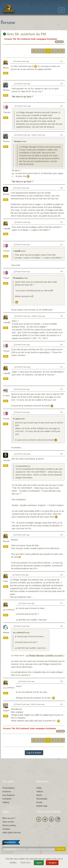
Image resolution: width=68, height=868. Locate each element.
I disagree (52, 863)
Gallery (6, 802)
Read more (26, 863)
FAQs (39, 788)
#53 (61, 412)
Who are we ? (9, 818)
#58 (61, 626)
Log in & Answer (34, 753)
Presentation (9, 788)
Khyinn (6, 194)
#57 (61, 603)
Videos (40, 792)
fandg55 (7, 229)
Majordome (17, 278)
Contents (7, 799)
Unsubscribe (8, 853)
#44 (61, 135)
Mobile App (42, 806)
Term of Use (8, 822)
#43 (61, 106)
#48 (61, 272)
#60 (61, 704)
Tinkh (5, 581)
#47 (61, 245)
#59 (61, 681)
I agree (39, 863)
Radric (6, 68)
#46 (61, 222)
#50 (61, 345)
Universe (7, 792)
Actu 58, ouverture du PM (25, 34)
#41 (61, 61)
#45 (61, 188)
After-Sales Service (12, 833)
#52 (61, 389)
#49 (61, 316)
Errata (39, 802)
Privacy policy (9, 825)
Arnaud (6, 633)
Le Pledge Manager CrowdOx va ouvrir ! (45, 655)
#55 (61, 535)
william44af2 (9, 610)
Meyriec (6, 90)
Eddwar (6, 541)
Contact (6, 829)
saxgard (7, 460)
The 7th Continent (21, 39)
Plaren (6, 396)
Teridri (6, 251)
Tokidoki (7, 113)
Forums (8, 39)
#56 (61, 575)
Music (39, 795)
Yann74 (6, 711)
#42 (61, 84)
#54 (61, 454)
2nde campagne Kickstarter (44, 39)
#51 (61, 367)
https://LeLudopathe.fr (21, 675)
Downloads (42, 799)
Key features (8, 795)
